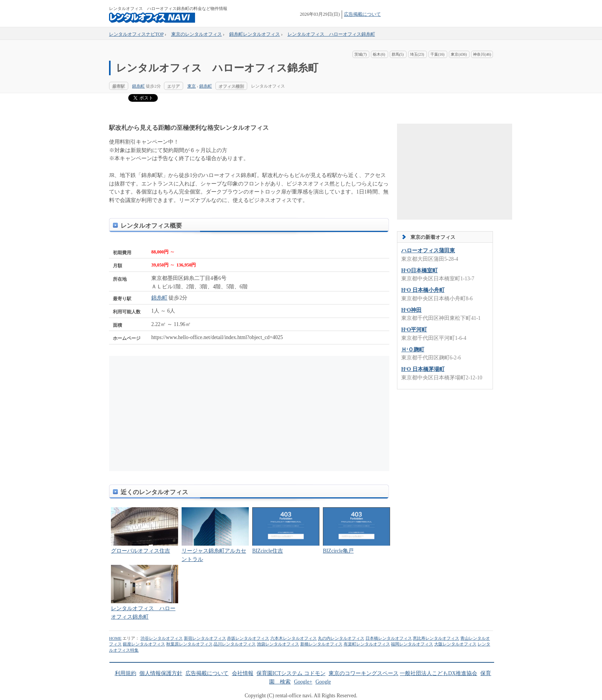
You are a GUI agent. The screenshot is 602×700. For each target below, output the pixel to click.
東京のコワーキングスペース (364, 673)
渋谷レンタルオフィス (162, 638)
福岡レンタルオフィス (412, 644)
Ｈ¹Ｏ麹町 (413, 350)
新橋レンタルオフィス (321, 644)
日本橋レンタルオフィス (389, 638)
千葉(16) (437, 54)
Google (323, 682)
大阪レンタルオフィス (455, 644)
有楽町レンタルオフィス (367, 644)
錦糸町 (138, 86)
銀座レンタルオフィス (144, 644)
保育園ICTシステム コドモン (291, 673)
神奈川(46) (482, 54)
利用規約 (126, 673)
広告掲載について (362, 14)
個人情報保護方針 (161, 673)
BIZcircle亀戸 (338, 551)
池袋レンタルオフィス (278, 644)
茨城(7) (361, 54)
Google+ (303, 682)
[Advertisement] (182, 414)
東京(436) (459, 54)
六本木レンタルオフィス (294, 638)
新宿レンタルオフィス (205, 638)
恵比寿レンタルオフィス (436, 638)
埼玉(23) (417, 54)
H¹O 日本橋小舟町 (423, 290)
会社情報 (243, 673)
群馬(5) (398, 54)
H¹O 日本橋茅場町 (423, 369)
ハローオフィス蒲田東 (428, 251)
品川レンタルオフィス (235, 644)
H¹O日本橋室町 (419, 271)
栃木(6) (379, 54)
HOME (115, 638)
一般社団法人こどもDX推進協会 (438, 673)
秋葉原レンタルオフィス (189, 644)
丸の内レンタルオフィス (341, 638)
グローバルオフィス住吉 (141, 551)
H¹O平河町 (414, 330)
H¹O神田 (411, 310)
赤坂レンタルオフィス (248, 638)
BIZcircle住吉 (268, 551)
